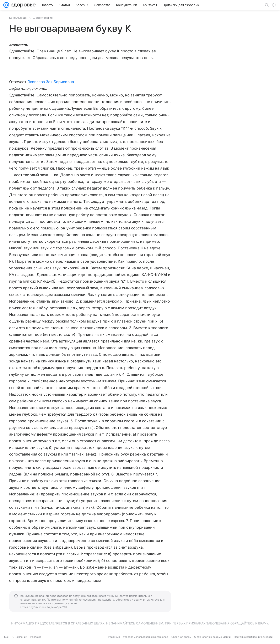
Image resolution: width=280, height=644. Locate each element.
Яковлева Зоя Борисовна (51, 82)
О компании (20, 637)
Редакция (114, 637)
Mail (7, 637)
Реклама (36, 637)
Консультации (18, 18)
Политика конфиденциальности (253, 637)
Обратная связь (181, 637)
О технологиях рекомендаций (212, 637)
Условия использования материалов (146, 637)
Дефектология (43, 18)
